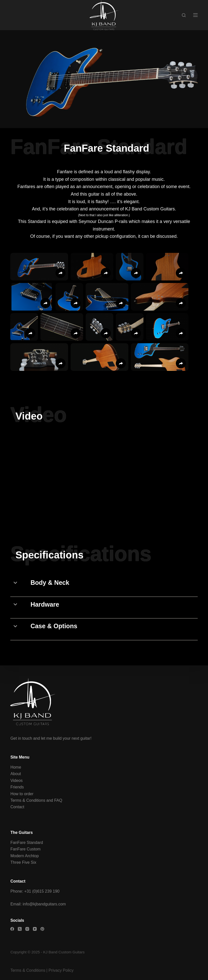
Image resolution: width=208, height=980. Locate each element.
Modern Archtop (24, 856)
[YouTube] (35, 929)
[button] (39, 267)
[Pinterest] (42, 929)
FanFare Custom (25, 849)
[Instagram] (27, 929)
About (16, 774)
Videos (16, 781)
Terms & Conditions (28, 970)
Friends (17, 787)
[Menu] (195, 15)
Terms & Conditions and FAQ (36, 800)
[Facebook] (12, 929)
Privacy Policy (61, 970)
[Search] (184, 15)
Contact (17, 807)
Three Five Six (23, 862)
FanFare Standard (27, 843)
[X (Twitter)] (20, 929)
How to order (22, 794)
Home (16, 767)
